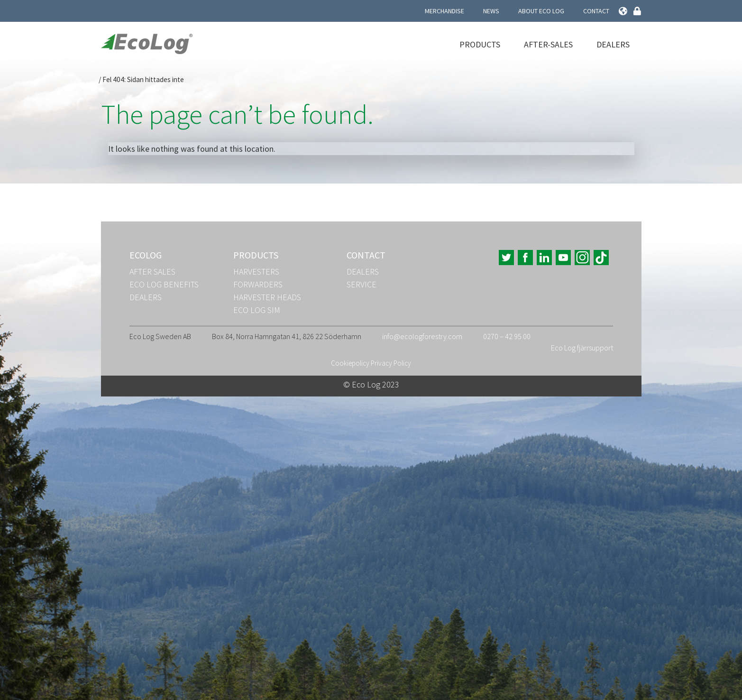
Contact (596, 11)
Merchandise (444, 11)
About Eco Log (541, 11)
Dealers (613, 44)
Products (480, 44)
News (491, 11)
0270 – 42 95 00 (507, 336)
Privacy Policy (391, 363)
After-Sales (548, 44)
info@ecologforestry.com (422, 336)
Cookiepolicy (350, 363)
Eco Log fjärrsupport (582, 348)
